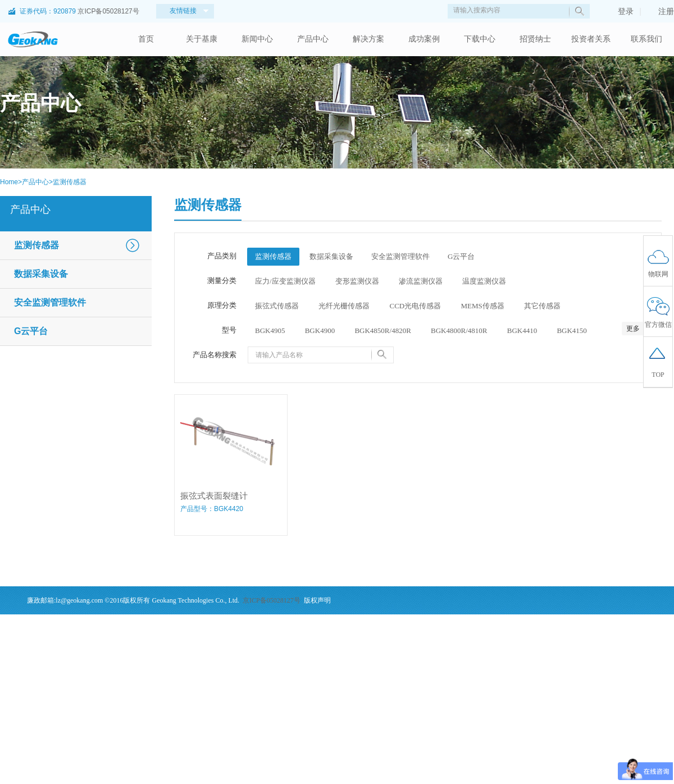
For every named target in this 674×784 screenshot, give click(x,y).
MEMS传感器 (482, 306)
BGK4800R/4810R (459, 331)
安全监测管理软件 (50, 302)
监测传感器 (70, 182)
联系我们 (646, 39)
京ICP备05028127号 (108, 11)
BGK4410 (522, 331)
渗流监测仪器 (421, 281)
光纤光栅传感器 (344, 306)
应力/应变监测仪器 (285, 281)
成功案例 (424, 39)
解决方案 (368, 39)
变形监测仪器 (357, 281)
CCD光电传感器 (416, 306)
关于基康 (202, 39)
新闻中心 (257, 39)
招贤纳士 (535, 39)
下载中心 (480, 39)
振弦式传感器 (277, 306)
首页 (146, 39)
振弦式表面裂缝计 (214, 496)
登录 (620, 11)
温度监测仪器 (484, 281)
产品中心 (313, 39)
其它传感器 (542, 306)
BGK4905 (270, 331)
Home (9, 182)
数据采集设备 (41, 274)
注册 (661, 11)
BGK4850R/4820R (382, 331)
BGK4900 (320, 331)
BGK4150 (571, 331)
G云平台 (31, 331)
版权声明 (317, 600)
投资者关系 (591, 39)
